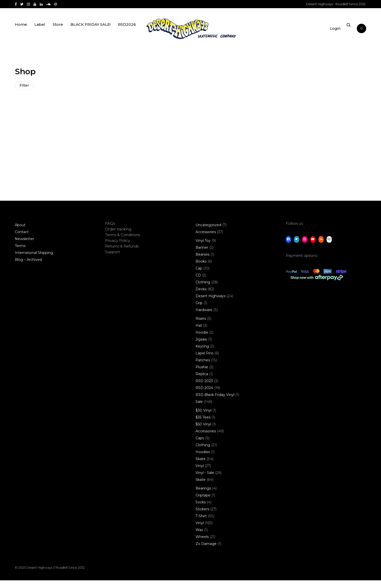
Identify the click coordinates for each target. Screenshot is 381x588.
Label (40, 30)
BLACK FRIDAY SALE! (90, 30)
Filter (25, 86)
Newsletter (24, 246)
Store (58, 30)
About (20, 233)
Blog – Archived (28, 267)
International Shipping (34, 260)
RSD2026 (127, 30)
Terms (20, 253)
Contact (22, 240)
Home (21, 30)
